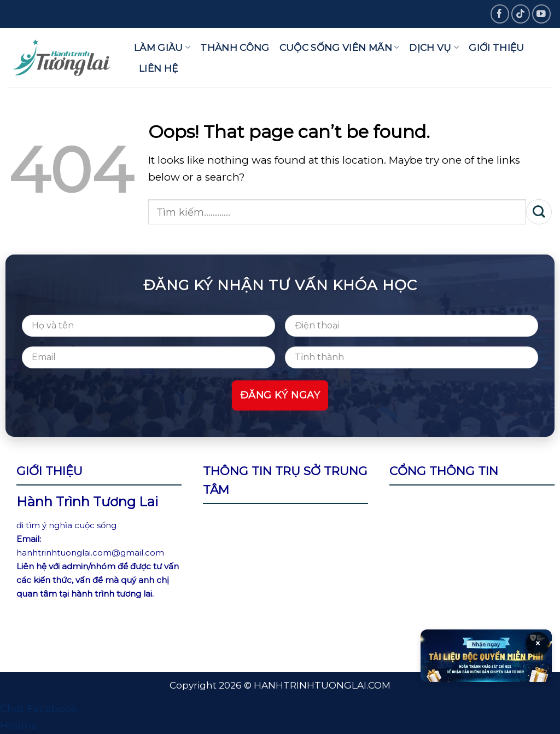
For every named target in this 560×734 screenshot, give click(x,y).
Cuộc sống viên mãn (340, 47)
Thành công (235, 47)
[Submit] (539, 212)
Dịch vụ (434, 47)
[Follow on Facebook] (500, 14)
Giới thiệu (496, 47)
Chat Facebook (39, 709)
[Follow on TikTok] (521, 14)
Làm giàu (162, 47)
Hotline (19, 726)
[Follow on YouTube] (542, 14)
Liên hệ (158, 68)
